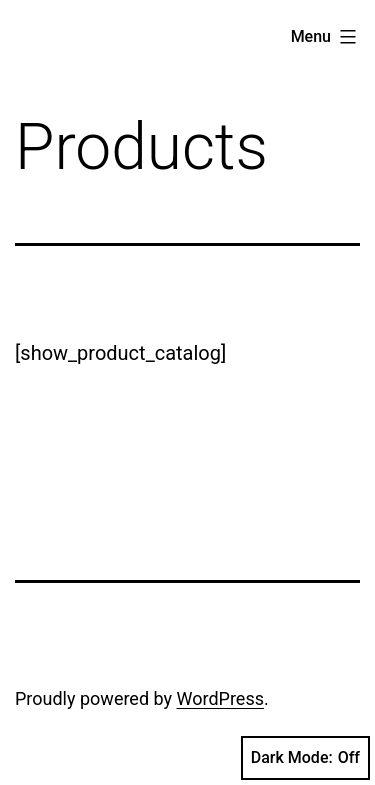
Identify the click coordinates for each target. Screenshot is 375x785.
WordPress (220, 698)
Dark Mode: (305, 758)
